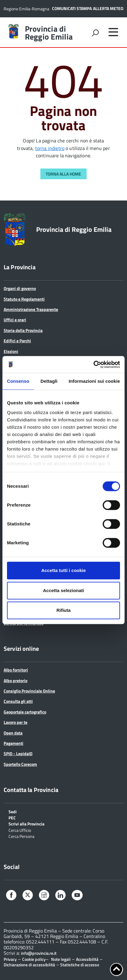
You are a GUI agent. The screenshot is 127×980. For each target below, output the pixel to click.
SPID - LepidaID (18, 753)
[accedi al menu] (113, 32)
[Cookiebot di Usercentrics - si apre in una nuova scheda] (93, 364)
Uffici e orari (15, 320)
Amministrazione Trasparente (31, 309)
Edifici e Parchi (17, 341)
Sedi (13, 811)
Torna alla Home (63, 174)
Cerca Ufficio (20, 830)
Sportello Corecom (20, 764)
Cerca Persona (21, 836)
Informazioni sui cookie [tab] (94, 381)
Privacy (10, 959)
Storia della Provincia (23, 330)
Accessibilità (87, 959)
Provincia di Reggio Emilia (49, 33)
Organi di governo (20, 288)
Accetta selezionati (63, 590)
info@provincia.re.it (39, 953)
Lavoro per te (15, 722)
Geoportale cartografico (25, 712)
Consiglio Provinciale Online (29, 691)
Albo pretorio (15, 680)
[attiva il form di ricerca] (95, 33)
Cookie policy (34, 959)
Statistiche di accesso (79, 965)
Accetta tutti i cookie (64, 570)
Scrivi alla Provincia (26, 823)
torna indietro (50, 148)
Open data (13, 733)
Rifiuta (64, 610)
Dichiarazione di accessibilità (29, 965)
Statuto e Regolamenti (24, 299)
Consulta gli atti (18, 701)
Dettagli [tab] (49, 381)
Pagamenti (14, 743)
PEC (12, 817)
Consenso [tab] (18, 381)
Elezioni (11, 351)
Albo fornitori (16, 670)
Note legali (61, 959)
